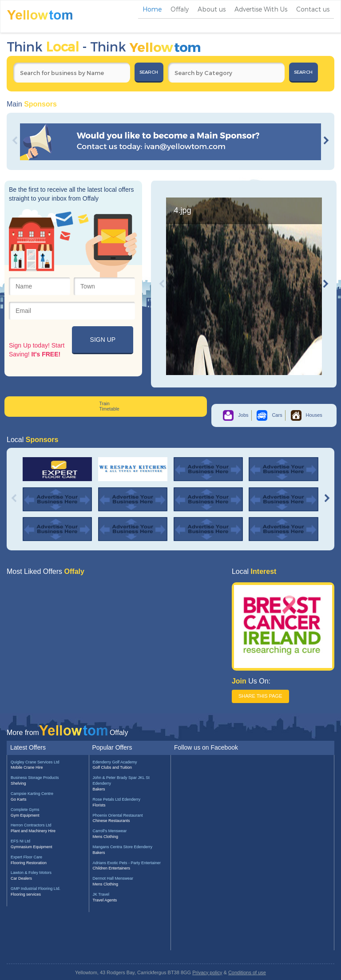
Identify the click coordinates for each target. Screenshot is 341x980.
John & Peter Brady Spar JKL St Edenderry (121, 780)
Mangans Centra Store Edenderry (123, 847)
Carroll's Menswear (110, 831)
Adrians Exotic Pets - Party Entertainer (127, 863)
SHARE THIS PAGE (260, 696)
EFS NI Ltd (20, 841)
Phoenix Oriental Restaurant (118, 815)
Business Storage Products (35, 778)
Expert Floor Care (26, 857)
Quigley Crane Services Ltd (35, 762)
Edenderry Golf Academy (115, 762)
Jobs (236, 415)
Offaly (180, 9)
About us (212, 9)
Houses (307, 415)
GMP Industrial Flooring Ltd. (36, 889)
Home (152, 9)
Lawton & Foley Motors (31, 873)
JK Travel (101, 894)
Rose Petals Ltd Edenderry (117, 799)
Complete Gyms (25, 810)
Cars (269, 415)
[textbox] (72, 73)
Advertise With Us (261, 9)
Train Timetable (109, 406)
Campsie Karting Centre (32, 794)
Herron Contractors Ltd (31, 825)
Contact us (313, 9)
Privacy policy (207, 972)
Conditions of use (247, 972)
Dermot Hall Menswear (113, 878)
